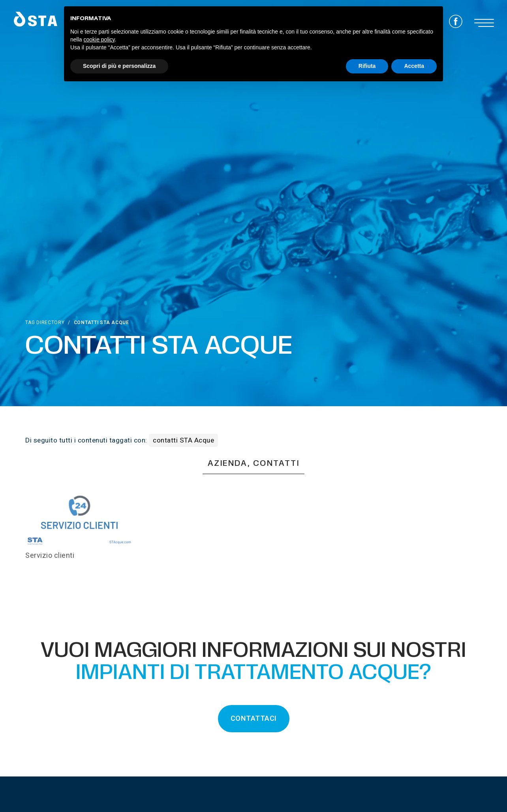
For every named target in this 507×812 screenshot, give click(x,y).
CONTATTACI (254, 719)
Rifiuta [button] (367, 66)
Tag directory (45, 323)
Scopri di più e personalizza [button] (119, 66)
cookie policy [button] (99, 39)
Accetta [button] (414, 66)
